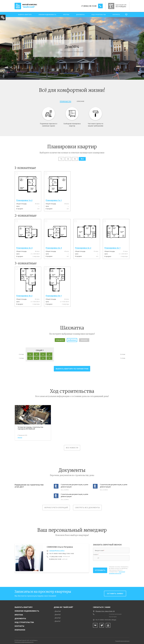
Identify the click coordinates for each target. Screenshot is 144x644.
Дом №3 (58, 613)
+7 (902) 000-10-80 (56, 555)
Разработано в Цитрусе (122, 639)
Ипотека (66, 15)
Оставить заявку (115, 592)
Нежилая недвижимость (47, 15)
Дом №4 (20, 436)
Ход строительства (99, 15)
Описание (80, 101)
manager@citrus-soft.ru (57, 549)
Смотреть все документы (87, 506)
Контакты (116, 15)
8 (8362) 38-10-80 (55, 557)
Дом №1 (58, 619)
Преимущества (65, 101)
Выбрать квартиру (25, 15)
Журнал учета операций (56, 506)
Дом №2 (58, 616)
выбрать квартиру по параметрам (72, 369)
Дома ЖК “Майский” (64, 605)
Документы (80, 15)
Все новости (72, 446)
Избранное (20, 628)
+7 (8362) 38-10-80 (89, 6)
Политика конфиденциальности (24, 640)
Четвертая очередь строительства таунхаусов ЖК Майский (30, 428)
